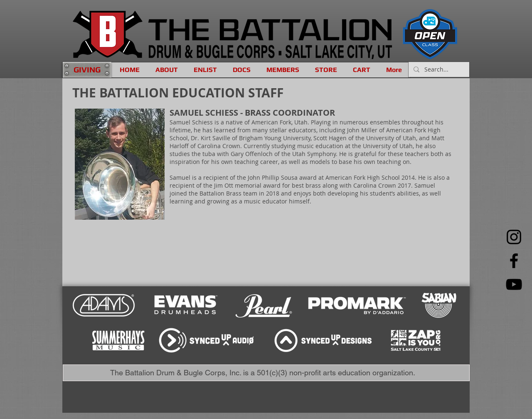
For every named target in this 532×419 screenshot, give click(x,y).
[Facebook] (514, 261)
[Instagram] (514, 237)
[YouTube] (514, 284)
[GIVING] (87, 70)
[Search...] (438, 69)
